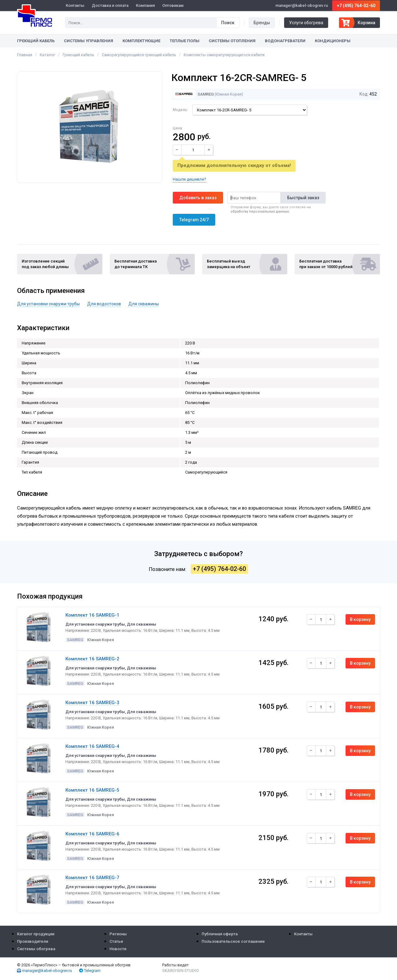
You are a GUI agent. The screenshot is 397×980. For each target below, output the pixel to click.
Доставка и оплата (110, 5)
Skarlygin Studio (181, 971)
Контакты (75, 5)
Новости (118, 949)
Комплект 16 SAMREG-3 (92, 703)
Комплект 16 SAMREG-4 (92, 746)
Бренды (262, 23)
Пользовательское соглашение (233, 941)
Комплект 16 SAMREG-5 (92, 790)
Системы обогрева (36, 949)
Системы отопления (232, 41)
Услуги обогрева (306, 23)
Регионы (118, 934)
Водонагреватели (285, 41)
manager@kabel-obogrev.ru (45, 971)
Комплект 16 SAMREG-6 (92, 834)
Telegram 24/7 (194, 220)
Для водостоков (104, 304)
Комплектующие (141, 41)
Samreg (193, 94)
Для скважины (144, 304)
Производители (33, 941)
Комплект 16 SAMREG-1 (92, 615)
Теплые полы (185, 41)
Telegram (90, 971)
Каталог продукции (36, 934)
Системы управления (89, 41)
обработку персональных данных (260, 211)
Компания (145, 5)
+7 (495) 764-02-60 (356, 6)
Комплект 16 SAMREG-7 (92, 878)
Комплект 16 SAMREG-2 (92, 659)
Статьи (116, 941)
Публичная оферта (220, 934)
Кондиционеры (333, 41)
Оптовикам (173, 5)
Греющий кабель (36, 41)
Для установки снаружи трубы (48, 304)
